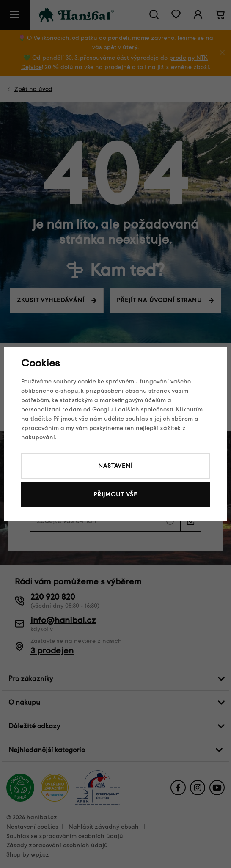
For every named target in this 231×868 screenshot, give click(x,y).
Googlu (103, 409)
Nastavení (115, 466)
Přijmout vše (115, 495)
